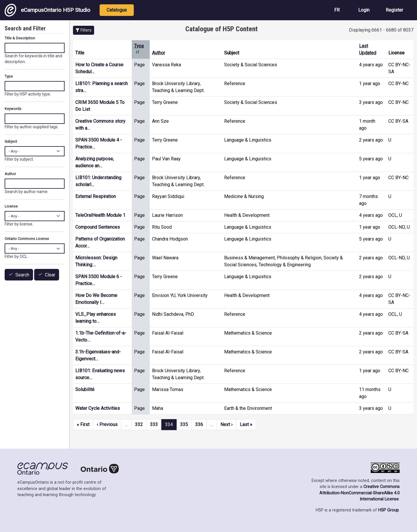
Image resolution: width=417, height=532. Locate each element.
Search (22, 275)
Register (394, 10)
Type (9, 76)
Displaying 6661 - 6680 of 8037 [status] (381, 30)
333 (154, 424)
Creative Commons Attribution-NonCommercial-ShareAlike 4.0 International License (360, 493)
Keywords (13, 109)
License (11, 206)
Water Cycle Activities (98, 408)
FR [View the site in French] (337, 10)
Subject (11, 141)
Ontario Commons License (27, 239)
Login (364, 10)
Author (159, 53)
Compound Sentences (98, 227)
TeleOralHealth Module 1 (100, 215)
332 (139, 424)
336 (199, 424)
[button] (84, 30)
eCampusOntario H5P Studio (47, 10)
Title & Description (20, 38)
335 (184, 424)
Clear (50, 275)
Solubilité (85, 389)
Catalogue (117, 10)
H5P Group (388, 510)
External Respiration (96, 196)
